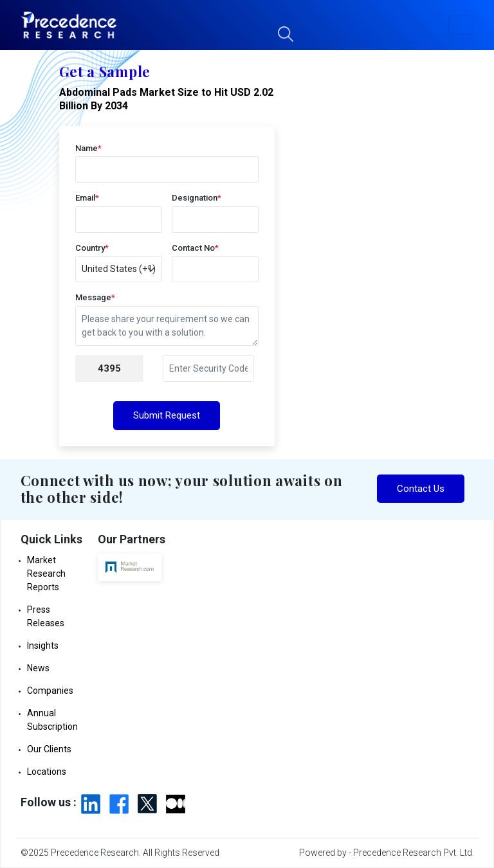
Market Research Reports (46, 574)
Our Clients (49, 749)
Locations (47, 772)
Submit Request (167, 415)
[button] (461, 25)
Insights (43, 646)
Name (88, 148)
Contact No (195, 248)
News (38, 668)
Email (87, 198)
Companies (50, 691)
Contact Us (421, 489)
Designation (197, 198)
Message (95, 297)
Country (92, 248)
